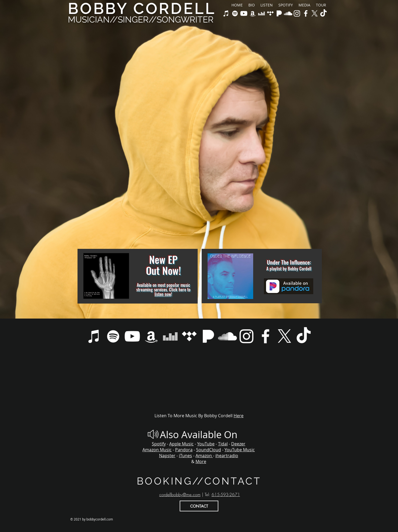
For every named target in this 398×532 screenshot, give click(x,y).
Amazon (204, 456)
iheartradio (227, 456)
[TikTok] (323, 13)
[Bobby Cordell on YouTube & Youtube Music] (244, 13)
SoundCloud (209, 450)
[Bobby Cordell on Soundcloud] (288, 13)
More (201, 461)
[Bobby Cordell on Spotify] (235, 13)
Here (239, 416)
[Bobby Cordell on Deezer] (261, 13)
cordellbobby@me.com (180, 494)
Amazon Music (157, 450)
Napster (167, 456)
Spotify (159, 444)
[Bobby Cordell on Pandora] (279, 13)
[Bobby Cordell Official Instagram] (297, 13)
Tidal (223, 444)
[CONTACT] (199, 506)
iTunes (185, 456)
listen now (163, 294)
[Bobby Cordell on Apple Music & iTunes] (226, 13)
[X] (315, 13)
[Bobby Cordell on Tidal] (270, 13)
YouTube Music (240, 450)
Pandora (184, 450)
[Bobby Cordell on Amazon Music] (253, 13)
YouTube (206, 444)
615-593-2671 (226, 494)
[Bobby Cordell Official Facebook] (306, 13)
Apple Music (181, 444)
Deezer (238, 444)
